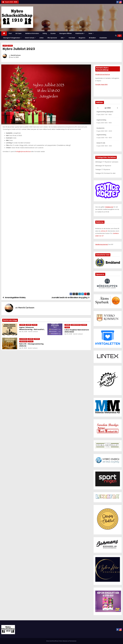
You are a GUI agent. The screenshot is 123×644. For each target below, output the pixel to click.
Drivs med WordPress (52, 641)
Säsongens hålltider (66, 33)
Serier (91, 33)
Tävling (10, 46)
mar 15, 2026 (23, 348)
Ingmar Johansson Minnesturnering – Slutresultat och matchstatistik (32, 329)
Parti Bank (72, 38)
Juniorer (22, 325)
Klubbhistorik (80, 33)
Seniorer (29, 325)
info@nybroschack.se (103, 74)
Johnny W (104, 231)
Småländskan (23, 341)
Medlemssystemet (102, 244)
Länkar (42, 38)
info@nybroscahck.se (24, 152)
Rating (45, 33)
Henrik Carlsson (16, 55)
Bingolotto (82, 38)
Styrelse (53, 33)
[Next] (117, 108)
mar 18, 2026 (68, 334)
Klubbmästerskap (76, 325)
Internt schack (30, 38)
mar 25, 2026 (23, 332)
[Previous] (98, 108)
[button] (116, 36)
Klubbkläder (103, 38)
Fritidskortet (109, 207)
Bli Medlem (92, 38)
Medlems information (32, 33)
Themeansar (73, 641)
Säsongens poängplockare (12, 38)
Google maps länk (101, 84)
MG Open (19, 33)
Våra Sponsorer (52, 38)
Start (10, 33)
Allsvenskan (23, 339)
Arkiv (63, 38)
